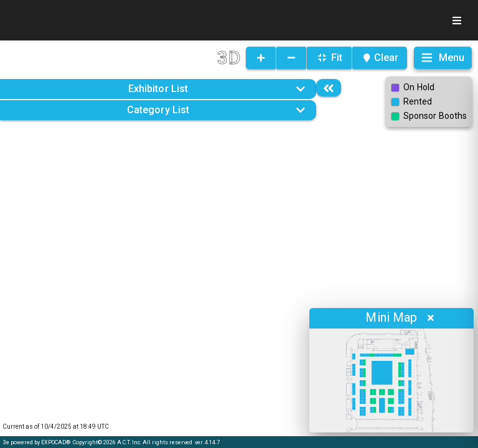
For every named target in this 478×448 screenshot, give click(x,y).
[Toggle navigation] (457, 20)
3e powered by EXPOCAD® (37, 442)
